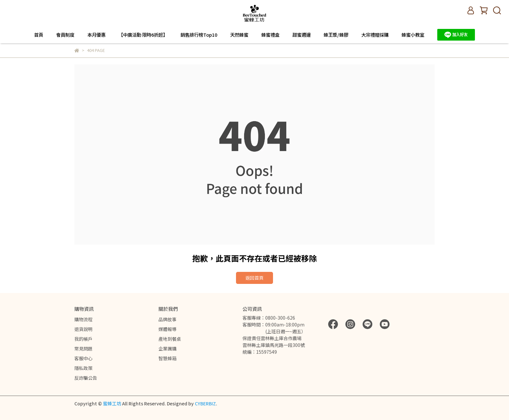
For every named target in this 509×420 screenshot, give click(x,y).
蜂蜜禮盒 (270, 35)
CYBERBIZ (205, 403)
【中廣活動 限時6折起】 (143, 35)
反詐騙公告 (86, 378)
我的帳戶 (83, 339)
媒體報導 (168, 329)
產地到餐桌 (170, 339)
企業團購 (168, 349)
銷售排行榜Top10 (199, 35)
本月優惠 (96, 35)
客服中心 (83, 358)
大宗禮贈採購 (375, 35)
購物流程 (83, 319)
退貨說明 (83, 329)
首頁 (39, 35)
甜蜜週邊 (302, 35)
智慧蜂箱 (168, 358)
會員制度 (65, 35)
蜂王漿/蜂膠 (336, 35)
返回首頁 (255, 278)
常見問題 (83, 349)
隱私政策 (83, 368)
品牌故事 (168, 319)
